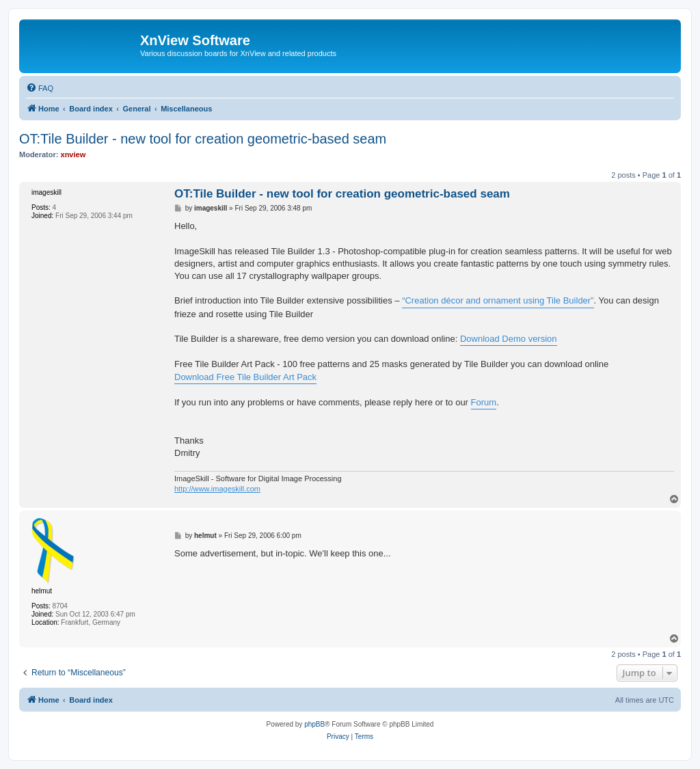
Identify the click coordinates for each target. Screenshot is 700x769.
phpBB (314, 724)
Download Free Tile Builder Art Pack (245, 377)
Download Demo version (509, 339)
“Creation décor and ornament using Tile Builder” (498, 300)
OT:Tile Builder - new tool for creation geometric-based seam (203, 139)
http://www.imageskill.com (217, 489)
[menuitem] (40, 88)
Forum (484, 402)
